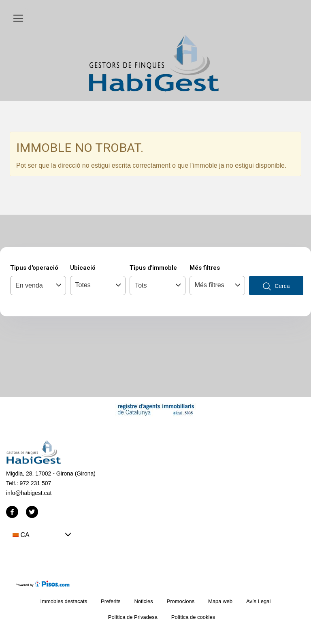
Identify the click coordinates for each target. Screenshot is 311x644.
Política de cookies (193, 617)
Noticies (143, 601)
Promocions (181, 601)
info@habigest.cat (29, 493)
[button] (42, 535)
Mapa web (220, 601)
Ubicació (83, 268)
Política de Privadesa (133, 617)
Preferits (111, 601)
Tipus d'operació (34, 268)
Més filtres (205, 268)
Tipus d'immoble (153, 268)
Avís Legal (258, 601)
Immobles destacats (64, 601)
